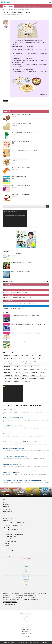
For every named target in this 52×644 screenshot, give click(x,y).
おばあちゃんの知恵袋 (8, 521)
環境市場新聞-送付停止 (9, 539)
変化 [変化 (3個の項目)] (25, 370)
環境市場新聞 (6, 527)
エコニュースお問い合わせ (9, 550)
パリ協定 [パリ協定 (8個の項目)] (34, 361)
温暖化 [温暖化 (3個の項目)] (17, 375)
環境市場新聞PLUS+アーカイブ (10, 541)
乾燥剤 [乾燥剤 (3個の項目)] (44, 364)
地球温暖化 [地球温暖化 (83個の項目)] (17, 370)
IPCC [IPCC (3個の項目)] (34, 355)
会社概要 (26, 618)
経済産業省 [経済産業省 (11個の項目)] (32, 378)
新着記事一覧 (6, 507)
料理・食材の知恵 (9, 6)
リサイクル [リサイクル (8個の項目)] (19, 364)
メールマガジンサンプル (9, 548)
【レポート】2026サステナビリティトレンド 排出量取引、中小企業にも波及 (20, 442)
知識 (26, 584)
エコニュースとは (7, 514)
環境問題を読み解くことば (9, 516)
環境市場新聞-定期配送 (26, 628)
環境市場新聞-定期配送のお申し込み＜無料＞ (13, 534)
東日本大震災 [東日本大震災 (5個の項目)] (8, 372)
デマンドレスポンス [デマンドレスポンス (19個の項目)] (23, 361)
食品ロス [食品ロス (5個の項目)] (28, 381)
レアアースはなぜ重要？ (8, 410)
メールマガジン (6, 546)
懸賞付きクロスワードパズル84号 (11, 530)
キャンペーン (6, 502)
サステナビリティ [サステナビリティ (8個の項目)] (30, 358)
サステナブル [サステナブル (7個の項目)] (41, 358)
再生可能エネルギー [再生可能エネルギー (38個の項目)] (27, 367)
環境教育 (26, 582)
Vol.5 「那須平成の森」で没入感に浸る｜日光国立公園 (15, 456)
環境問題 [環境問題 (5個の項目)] (34, 375)
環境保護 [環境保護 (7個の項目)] (25, 375)
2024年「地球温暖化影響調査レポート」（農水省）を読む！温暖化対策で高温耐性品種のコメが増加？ (25, 480)
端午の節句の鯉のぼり (8, 434)
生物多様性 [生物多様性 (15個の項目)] (8, 378)
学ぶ (26, 569)
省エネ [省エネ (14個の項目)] (17, 378)
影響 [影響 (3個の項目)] (32, 370)
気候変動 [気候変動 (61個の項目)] (18, 372)
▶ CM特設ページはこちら (32, 227)
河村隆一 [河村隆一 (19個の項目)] (34, 372)
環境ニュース (26, 577)
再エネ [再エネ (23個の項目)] (16, 367)
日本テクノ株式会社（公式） (26, 616)
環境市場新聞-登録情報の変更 (10, 537)
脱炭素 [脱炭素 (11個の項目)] (41, 378)
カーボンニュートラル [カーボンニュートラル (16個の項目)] (17, 358)
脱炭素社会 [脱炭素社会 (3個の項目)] (7, 381)
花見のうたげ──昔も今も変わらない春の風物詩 (13, 448)
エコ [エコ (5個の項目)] (6, 358)
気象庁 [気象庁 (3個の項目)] (26, 372)
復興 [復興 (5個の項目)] (38, 370)
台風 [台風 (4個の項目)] (37, 367)
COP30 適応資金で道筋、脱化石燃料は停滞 (12, 426)
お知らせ (26, 622)
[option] (6, 492)
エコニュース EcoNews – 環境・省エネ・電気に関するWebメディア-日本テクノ (22, 406)
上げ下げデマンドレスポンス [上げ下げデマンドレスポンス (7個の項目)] (32, 364)
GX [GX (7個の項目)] (28, 355)
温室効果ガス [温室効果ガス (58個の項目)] (8, 375)
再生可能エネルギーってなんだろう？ (11, 472)
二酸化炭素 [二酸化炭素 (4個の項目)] (7, 367)
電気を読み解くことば (8, 518)
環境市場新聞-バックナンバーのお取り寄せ (13, 532)
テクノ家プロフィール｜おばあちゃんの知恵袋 (14, 525)
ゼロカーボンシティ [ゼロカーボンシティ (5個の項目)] (9, 361)
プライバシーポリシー (26, 620)
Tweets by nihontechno (9, 605)
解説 (26, 587)
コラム (26, 564)
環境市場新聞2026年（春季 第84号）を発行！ (13, 464)
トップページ (6, 504)
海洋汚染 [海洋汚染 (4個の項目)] (43, 372)
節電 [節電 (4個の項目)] (24, 378)
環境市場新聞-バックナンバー (26, 634)
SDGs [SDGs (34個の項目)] (41, 355)
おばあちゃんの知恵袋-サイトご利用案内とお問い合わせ (16, 523)
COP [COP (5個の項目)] (15, 355)
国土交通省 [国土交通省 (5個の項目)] (7, 370)
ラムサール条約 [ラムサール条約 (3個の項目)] (8, 364)
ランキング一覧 (6, 543)
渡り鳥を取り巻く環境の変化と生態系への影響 (13, 418)
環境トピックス (26, 574)
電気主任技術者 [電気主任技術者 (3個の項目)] (18, 381)
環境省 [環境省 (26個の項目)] (42, 375)
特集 (26, 572)
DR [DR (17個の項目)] (21, 355)
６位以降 (46, 282)
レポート (26, 566)
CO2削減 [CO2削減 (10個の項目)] (7, 355)
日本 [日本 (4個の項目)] (45, 370)
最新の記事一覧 (6, 509)
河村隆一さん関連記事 (8, 511)
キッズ (26, 561)
